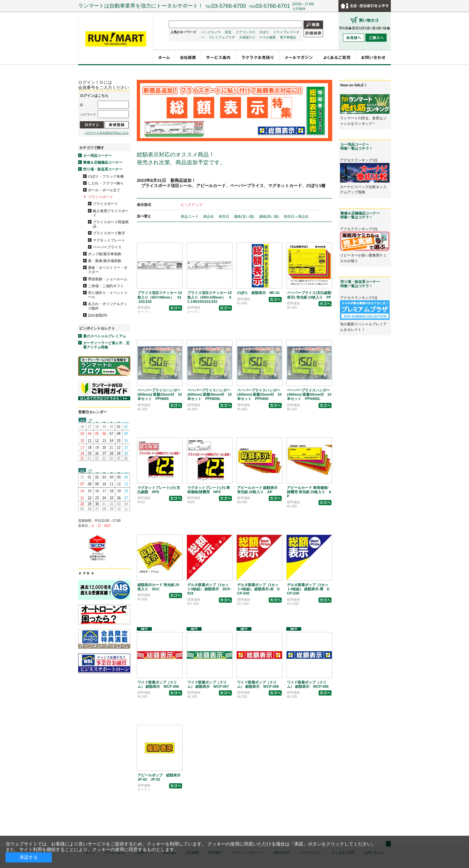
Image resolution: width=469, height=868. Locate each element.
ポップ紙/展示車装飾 (105, 254)
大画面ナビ (247, 37)
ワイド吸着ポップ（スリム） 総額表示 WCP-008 (258, 684)
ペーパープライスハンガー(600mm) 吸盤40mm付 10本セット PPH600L (209, 394)
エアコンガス (246, 32)
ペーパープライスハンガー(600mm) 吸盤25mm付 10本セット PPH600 (160, 394)
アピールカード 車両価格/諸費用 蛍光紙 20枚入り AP (309, 492)
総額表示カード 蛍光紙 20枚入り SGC (158, 587)
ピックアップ (192, 205)
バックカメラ (211, 32)
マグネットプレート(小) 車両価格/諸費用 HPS (209, 490)
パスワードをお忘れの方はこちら (107, 133)
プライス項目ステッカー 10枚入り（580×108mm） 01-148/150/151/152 (209, 297)
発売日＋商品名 (296, 216)
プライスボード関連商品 (111, 224)
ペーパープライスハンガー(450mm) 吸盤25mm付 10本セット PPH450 (259, 394)
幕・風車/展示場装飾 (105, 261)
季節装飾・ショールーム (108, 279)
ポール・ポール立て (104, 190)
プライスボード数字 (109, 233)
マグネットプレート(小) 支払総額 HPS (159, 490)
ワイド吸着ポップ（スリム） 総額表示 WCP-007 (208, 684)
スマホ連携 (267, 37)
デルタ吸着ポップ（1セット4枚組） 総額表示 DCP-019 (209, 589)
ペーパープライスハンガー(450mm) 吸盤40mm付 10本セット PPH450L (309, 394)
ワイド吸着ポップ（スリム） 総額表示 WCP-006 (158, 684)
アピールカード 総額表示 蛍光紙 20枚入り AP (257, 490)
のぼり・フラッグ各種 (106, 176)
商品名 (209, 216)
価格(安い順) (244, 216)
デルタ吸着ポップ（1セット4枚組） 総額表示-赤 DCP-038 (258, 589)
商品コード (190, 216)
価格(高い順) (270, 216)
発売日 (224, 216)
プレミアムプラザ (222, 37)
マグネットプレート (109, 240)
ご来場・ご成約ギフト (106, 286)
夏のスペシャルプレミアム (105, 336)
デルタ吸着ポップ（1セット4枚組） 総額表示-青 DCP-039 (308, 589)
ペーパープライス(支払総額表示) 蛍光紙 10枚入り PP (309, 295)
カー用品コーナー (97, 155)
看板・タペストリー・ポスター (108, 270)
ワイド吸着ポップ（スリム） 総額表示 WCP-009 (308, 684)
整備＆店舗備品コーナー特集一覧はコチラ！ (360, 215)
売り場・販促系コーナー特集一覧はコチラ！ (360, 284)
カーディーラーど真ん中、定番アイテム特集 (106, 345)
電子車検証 (288, 37)
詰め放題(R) (98, 315)
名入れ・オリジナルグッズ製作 (108, 306)
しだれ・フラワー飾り (106, 183)
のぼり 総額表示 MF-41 (258, 293)
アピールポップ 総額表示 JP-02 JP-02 (159, 777)
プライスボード (100, 197)
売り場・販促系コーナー (103, 169)
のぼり (264, 32)
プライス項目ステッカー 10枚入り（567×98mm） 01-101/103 (160, 297)
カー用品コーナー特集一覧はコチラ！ (356, 146)
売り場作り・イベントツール (108, 295)
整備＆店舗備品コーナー (103, 162)
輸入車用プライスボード (111, 213)
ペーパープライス (107, 247)
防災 (228, 32)
